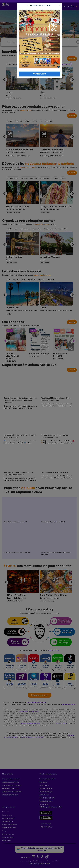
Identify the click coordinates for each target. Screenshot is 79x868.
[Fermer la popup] (60, 5)
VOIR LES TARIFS (40, 74)
